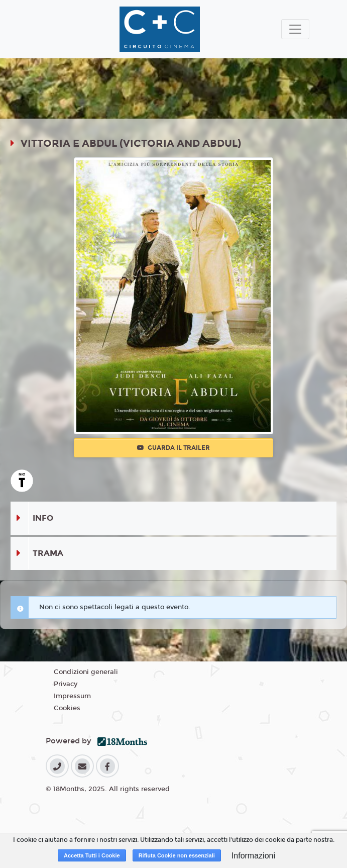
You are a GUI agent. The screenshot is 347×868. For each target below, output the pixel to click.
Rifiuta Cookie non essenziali (177, 855)
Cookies (67, 708)
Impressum (72, 696)
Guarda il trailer (173, 448)
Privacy (66, 684)
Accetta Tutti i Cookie (92, 855)
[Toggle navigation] (295, 29)
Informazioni (253, 856)
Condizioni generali (86, 672)
